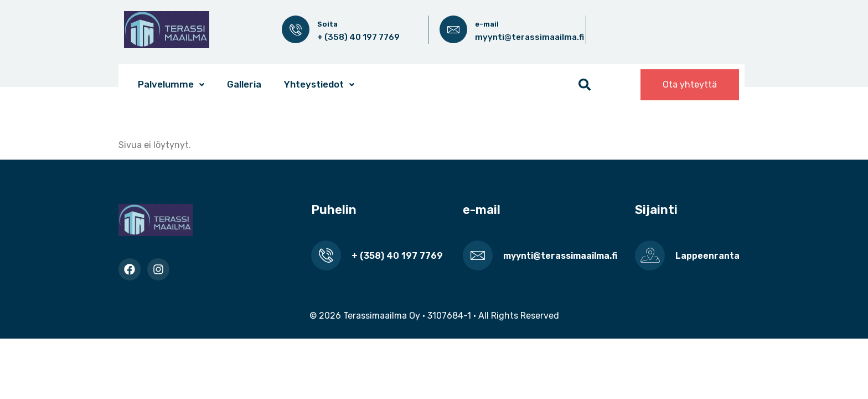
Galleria (244, 84)
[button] (171, 85)
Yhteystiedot (319, 84)
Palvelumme (171, 84)
